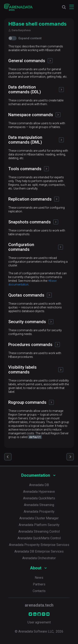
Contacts (39, 591)
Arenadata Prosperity (39, 512)
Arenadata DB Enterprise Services (39, 551)
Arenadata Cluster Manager (39, 518)
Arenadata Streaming (39, 505)
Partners (39, 584)
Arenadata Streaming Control (39, 531)
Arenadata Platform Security (39, 525)
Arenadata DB (39, 485)
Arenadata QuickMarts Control (39, 538)
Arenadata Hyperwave (39, 492)
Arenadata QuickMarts (39, 498)
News (39, 578)
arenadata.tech (39, 605)
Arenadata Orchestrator (39, 558)
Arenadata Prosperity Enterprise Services (39, 545)
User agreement (39, 622)
